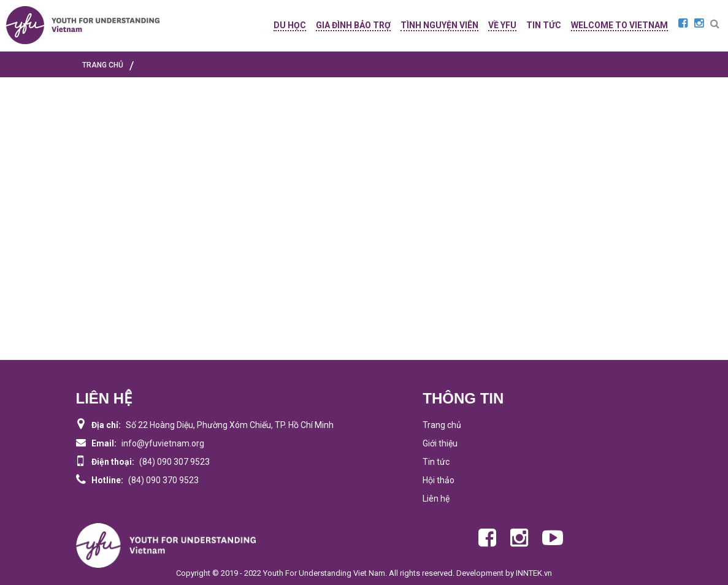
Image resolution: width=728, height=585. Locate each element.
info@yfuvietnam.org (163, 443)
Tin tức (436, 462)
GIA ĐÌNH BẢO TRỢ (353, 25)
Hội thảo (439, 480)
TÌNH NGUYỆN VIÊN (439, 25)
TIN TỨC (544, 25)
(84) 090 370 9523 (163, 480)
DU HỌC (290, 25)
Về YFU (502, 25)
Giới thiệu (440, 443)
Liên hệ (436, 499)
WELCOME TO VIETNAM (619, 25)
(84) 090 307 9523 (174, 462)
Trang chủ (442, 425)
